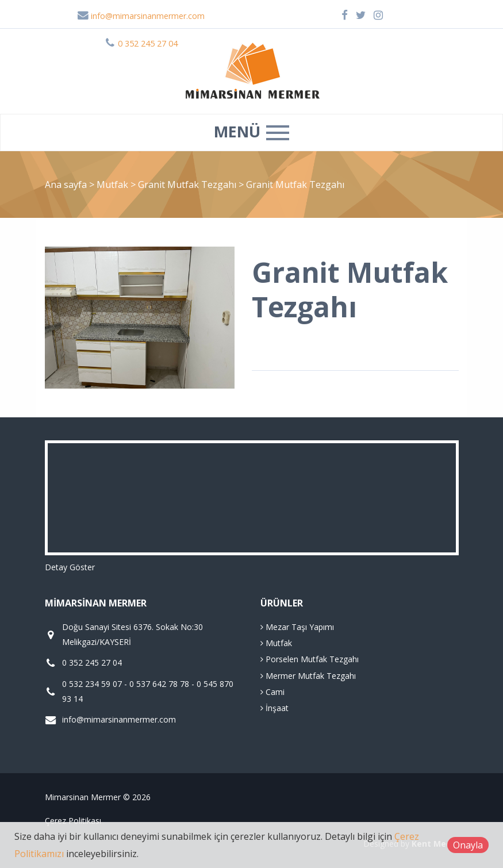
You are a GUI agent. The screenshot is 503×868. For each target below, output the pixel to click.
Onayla (468, 845)
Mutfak (114, 185)
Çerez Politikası (73, 821)
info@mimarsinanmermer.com (141, 16)
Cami (272, 692)
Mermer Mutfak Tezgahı (308, 676)
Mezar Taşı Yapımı (297, 627)
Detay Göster (70, 567)
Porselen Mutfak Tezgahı (310, 659)
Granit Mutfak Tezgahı (188, 185)
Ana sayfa (66, 185)
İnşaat (274, 708)
